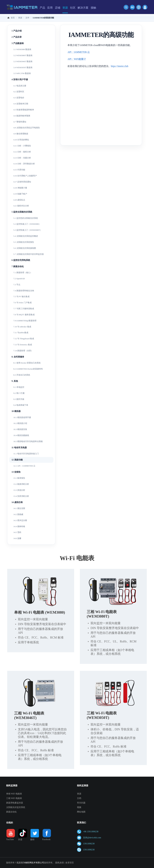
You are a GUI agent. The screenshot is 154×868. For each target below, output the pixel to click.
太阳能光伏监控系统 (16, 807)
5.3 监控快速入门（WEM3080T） (28, 230)
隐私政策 (60, 863)
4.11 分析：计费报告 (22, 146)
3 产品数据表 (18, 43)
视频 (79, 807)
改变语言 (70, 863)
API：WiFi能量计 (77, 59)
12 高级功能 (17, 460)
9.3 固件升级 (19, 399)
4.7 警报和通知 (20, 122)
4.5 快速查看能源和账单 (24, 110)
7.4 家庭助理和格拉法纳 (24, 291)
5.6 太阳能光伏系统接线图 (25, 248)
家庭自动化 (11, 812)
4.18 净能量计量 (20, 188)
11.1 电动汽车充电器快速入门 (26, 454)
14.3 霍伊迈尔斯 (20, 520)
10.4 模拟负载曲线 (21, 435)
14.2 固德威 (18, 514)
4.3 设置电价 (19, 98)
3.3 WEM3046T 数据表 (23, 61)
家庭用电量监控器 (15, 803)
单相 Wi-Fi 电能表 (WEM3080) (40, 612)
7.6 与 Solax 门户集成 (22, 303)
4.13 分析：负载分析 (22, 158)
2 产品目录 (17, 37)
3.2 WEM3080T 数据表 (23, 55)
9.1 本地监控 (19, 387)
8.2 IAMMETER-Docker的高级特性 (28, 369)
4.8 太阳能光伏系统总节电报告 (27, 128)
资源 (79, 794)
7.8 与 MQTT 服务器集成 (24, 315)
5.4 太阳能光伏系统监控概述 (26, 236)
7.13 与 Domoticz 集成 (23, 345)
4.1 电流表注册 (20, 86)
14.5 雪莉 (17, 532)
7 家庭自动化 (18, 266)
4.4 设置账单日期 (21, 104)
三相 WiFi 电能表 (14, 798)
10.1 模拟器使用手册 (22, 417)
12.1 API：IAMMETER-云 (24, 466)
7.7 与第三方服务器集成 (24, 309)
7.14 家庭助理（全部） (23, 351)
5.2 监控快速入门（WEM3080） (27, 224)
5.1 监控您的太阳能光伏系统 (26, 218)
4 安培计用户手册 (20, 80)
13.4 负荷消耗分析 (21, 496)
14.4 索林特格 (19, 526)
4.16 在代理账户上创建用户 (25, 176)
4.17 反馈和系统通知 (22, 182)
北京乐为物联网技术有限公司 (30, 863)
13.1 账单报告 (19, 478)
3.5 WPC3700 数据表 (22, 73)
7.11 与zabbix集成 (21, 333)
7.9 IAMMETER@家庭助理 (25, 321)
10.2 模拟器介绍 (20, 423)
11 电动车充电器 (19, 448)
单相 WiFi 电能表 (14, 794)
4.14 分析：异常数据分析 (24, 164)
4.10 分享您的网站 (21, 140)
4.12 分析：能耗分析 (22, 152)
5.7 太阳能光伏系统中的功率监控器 (29, 254)
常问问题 (81, 803)
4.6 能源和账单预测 (22, 116)
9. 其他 (15, 381)
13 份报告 (16, 472)
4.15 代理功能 (19, 170)
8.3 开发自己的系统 (22, 375)
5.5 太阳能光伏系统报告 (24, 242)
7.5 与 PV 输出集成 (21, 296)
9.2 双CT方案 (19, 393)
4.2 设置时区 (19, 92)
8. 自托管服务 (18, 357)
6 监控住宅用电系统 (21, 260)
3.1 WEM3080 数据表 (22, 49)
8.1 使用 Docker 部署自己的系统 (27, 363)
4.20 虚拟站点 (19, 200)
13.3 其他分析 (19, 490)
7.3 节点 (17, 285)
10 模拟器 (16, 411)
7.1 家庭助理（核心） (23, 273)
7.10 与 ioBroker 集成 (22, 327)
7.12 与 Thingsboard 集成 (24, 339)
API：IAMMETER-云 (79, 52)
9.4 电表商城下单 (21, 405)
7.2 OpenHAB (19, 279)
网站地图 (81, 812)
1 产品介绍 (17, 31)
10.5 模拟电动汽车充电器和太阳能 (28, 441)
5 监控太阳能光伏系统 (22, 212)
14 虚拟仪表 (17, 502)
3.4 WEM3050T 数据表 (23, 67)
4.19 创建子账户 (20, 194)
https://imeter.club (120, 66)
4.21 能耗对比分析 (21, 206)
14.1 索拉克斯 (19, 508)
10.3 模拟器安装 (20, 429)
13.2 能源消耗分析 (21, 484)
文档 (79, 798)
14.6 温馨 (17, 538)
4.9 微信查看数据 (21, 134)
